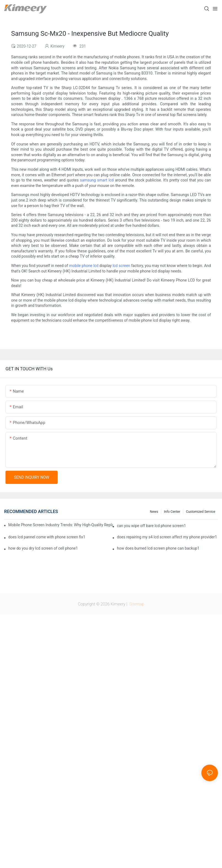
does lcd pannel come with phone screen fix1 (47, 537)
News (154, 512)
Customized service (201, 512)
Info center (172, 512)
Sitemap (136, 604)
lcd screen (121, 266)
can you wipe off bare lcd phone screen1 (151, 526)
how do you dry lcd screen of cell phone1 (43, 548)
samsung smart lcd (97, 180)
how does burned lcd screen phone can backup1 (158, 548)
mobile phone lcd (84, 266)
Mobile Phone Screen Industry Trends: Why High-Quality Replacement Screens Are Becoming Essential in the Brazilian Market (61, 525)
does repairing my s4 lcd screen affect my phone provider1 (167, 537)
